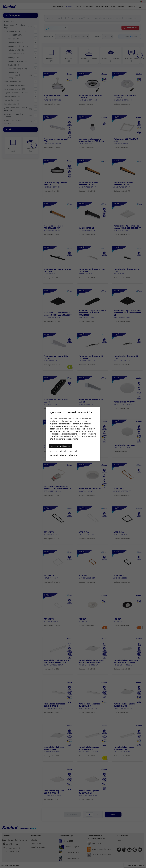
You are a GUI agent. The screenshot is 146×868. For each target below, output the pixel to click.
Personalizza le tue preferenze (63, 455)
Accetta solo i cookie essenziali (63, 451)
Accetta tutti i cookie (61, 446)
